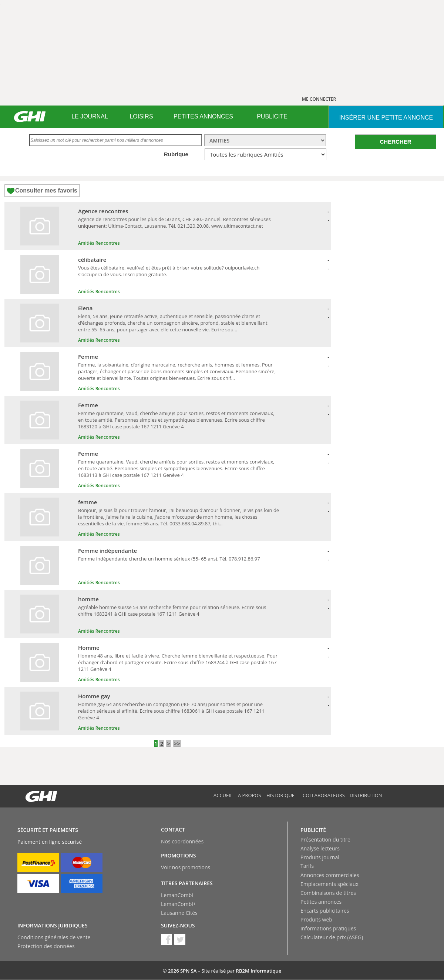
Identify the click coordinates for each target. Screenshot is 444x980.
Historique (280, 795)
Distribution (366, 795)
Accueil (223, 795)
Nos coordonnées (182, 841)
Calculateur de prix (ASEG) (332, 937)
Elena (85, 308)
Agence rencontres (103, 211)
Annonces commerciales (330, 875)
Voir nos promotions (186, 867)
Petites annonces (321, 902)
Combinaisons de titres (328, 893)
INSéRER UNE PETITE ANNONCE (386, 118)
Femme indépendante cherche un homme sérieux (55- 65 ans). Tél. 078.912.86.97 (169, 559)
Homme (89, 648)
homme (88, 599)
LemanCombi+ (179, 904)
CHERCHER (395, 142)
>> (177, 743)
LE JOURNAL (90, 116)
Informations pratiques (328, 928)
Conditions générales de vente (54, 937)
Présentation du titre (325, 839)
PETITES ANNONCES (203, 116)
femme (88, 502)
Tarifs (307, 866)
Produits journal (320, 857)
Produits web (316, 919)
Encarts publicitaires (325, 911)
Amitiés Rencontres (99, 243)
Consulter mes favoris (46, 190)
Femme (88, 357)
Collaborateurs (324, 795)
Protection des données (46, 946)
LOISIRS (141, 116)
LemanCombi (177, 895)
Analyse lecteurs (320, 848)
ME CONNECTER (319, 99)
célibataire (92, 260)
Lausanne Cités (179, 913)
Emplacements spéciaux (329, 884)
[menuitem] (90, 117)
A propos (250, 795)
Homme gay (94, 696)
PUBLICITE (272, 116)
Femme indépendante (107, 551)
